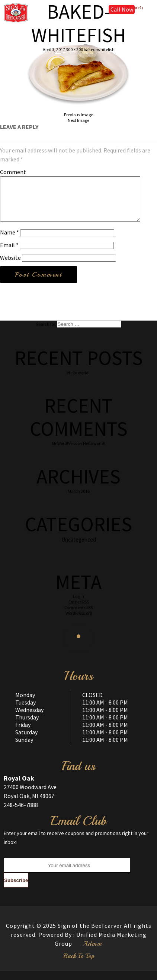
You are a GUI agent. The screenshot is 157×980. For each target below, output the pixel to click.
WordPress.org (79, 622)
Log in (78, 605)
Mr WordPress (64, 452)
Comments (79, 616)
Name (9, 241)
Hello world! (78, 382)
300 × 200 (74, 49)
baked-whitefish (99, 49)
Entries (79, 611)
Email (9, 254)
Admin (92, 952)
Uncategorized (79, 549)
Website (10, 267)
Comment (13, 172)
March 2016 (79, 500)
